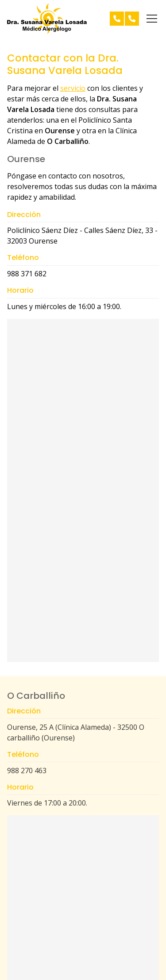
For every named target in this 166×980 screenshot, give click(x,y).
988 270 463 (27, 771)
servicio (73, 88)
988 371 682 (27, 274)
